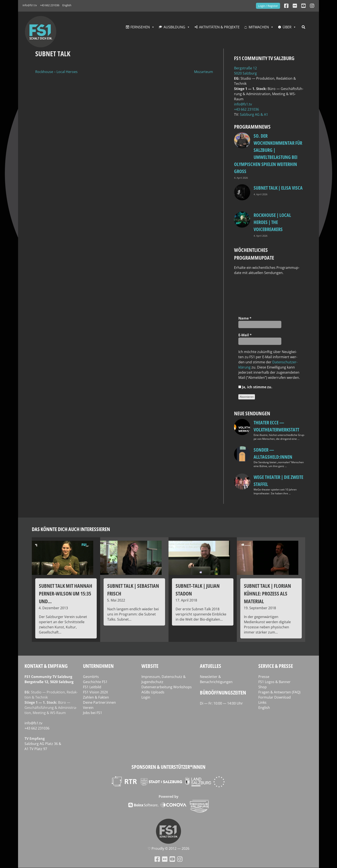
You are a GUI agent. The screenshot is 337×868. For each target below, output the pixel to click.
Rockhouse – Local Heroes (56, 72)
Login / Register (268, 6)
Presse (264, 677)
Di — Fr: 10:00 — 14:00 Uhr (221, 703)
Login (146, 697)
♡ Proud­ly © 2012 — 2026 (168, 848)
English (67, 5)
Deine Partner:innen (99, 702)
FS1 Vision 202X (95, 692)
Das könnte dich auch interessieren (71, 529)
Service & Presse (276, 666)
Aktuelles (211, 666)
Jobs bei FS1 (93, 713)
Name (245, 318)
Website (150, 666)
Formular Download (275, 697)
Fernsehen (140, 27)
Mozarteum (204, 72)
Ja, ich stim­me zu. (255, 387)
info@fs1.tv (30, 5)
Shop (263, 687)
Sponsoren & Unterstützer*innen (168, 767)
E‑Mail (245, 335)
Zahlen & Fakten (96, 697)
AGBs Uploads (153, 692)
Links (262, 702)
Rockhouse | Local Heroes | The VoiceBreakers (272, 222)
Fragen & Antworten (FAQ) (279, 692)
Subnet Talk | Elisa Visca (278, 188)
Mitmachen (259, 27)
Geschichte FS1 (95, 682)
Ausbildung (174, 27)
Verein (88, 708)
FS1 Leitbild (92, 687)
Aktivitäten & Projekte (219, 27)
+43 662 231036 (50, 5)
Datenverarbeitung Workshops (167, 687)
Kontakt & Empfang (46, 666)
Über (287, 27)
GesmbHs (91, 677)
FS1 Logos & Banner (274, 682)
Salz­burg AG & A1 (254, 114)
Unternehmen (98, 666)
